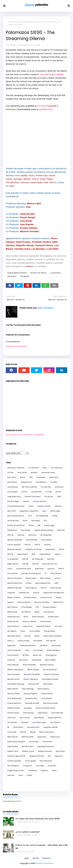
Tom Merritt (46, 74)
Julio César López (39, 722)
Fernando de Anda (32, 703)
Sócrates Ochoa (30, 597)
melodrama (33, 770)
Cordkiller (59, 74)
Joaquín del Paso (55, 718)
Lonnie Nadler (35, 631)
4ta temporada (42, 516)
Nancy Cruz (42, 737)
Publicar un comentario (16, 346)
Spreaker (18, 179)
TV (46, 573)
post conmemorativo (16, 516)
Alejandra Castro (14, 636)
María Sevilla (13, 737)
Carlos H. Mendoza (31, 679)
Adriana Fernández (15, 540)
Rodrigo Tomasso (45, 751)
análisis (58, 554)
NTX (45, 521)
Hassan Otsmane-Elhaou (45, 708)
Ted (49, 756)
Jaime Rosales (13, 521)
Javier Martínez (57, 713)
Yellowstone (12, 530)
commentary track (24, 569)
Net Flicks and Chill (29, 487)
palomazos (12, 276)
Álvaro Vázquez (38, 617)
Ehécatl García (47, 694)
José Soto (25, 722)
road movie (23, 660)
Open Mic (61, 530)
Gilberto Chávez (14, 708)
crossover (11, 593)
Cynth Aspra (48, 684)
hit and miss (46, 487)
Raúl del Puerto (28, 746)
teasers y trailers (44, 506)
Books (37, 636)
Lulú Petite (53, 249)
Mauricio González (30, 231)
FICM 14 (37, 545)
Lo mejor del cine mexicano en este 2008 (37, 819)
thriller (31, 525)
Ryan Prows (60, 751)
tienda (29, 775)
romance (51, 569)
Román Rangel (28, 217)
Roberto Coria (13, 751)
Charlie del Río (13, 621)
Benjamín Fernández (32, 674)
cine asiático (49, 612)
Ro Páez (26, 655)
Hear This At (50, 182)
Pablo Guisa (55, 737)
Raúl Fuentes (12, 607)
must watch (22, 472)
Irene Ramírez (28, 713)
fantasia (47, 545)
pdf (39, 525)
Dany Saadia (46, 540)
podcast (34, 472)
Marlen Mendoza (53, 650)
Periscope (11, 109)
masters (26, 501)
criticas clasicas (40, 501)
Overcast (25, 182)
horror (25, 521)
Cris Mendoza (41, 482)
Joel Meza (43, 645)
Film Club (58, 626)
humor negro (55, 511)
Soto (28, 207)
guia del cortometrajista (31, 573)
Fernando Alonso (44, 245)
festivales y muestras (16, 468)
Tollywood (58, 756)
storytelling (36, 660)
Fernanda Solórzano (28, 645)
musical (36, 593)
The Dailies (49, 496)
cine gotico (28, 766)
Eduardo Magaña (31, 694)
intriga (55, 516)
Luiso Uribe (12, 732)
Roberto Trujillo (28, 751)
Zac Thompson (13, 766)
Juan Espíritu (27, 224)
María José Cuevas (47, 732)
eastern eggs (49, 525)
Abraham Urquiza (47, 665)
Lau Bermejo (38, 249)
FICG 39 (35, 564)
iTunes (31, 175)
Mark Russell (12, 612)
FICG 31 (62, 549)
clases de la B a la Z (50, 564)
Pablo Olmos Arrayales (16, 742)
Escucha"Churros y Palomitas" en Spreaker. (25, 435)
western (11, 602)
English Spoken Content (32, 22)
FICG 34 (10, 554)
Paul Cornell (47, 742)
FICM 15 (61, 569)
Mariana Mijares (24, 602)
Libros (23, 631)
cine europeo (12, 492)
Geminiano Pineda (50, 703)
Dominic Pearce (14, 694)
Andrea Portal (53, 617)
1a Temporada (13, 559)
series (26, 617)
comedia (54, 482)
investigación (51, 655)
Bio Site (36, 858)
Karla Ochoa (18, 727)
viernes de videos (48, 472)
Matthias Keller (28, 737)
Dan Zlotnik (51, 641)
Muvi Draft (12, 511)
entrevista (32, 535)
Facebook (52, 106)
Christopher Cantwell (50, 679)
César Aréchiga (28, 689)
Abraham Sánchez (15, 588)
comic (10, 569)
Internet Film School (38, 273)
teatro (54, 770)
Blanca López (34, 203)
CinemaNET (38, 641)
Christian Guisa (22, 249)
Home (26, 858)
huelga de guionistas (16, 770)
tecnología (36, 521)
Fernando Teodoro (41, 242)
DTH (37, 607)
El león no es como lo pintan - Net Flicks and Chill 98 (41, 847)
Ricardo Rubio (49, 631)
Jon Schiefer (12, 722)
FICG (31, 477)
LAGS (27, 650)
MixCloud (15, 182)
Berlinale (51, 559)
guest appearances (43, 583)
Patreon (29, 266)
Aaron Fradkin (50, 660)
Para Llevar (12, 477)
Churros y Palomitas (44, 863)
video (45, 468)
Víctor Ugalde (30, 761)
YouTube (41, 106)
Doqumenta (50, 549)
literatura (11, 660)
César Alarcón (13, 689)
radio (56, 583)
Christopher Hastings (16, 684)
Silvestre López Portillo (16, 756)
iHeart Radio (36, 182)
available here (46, 109)
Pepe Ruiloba (13, 746)
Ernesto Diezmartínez (16, 525)
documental (12, 482)
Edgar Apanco (13, 564)
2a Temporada (38, 559)
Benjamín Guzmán (51, 674)
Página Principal (15, 22)
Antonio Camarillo (15, 578)
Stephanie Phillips (37, 756)
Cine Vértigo (26, 530)
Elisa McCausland (14, 698)
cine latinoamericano (16, 506)
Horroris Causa (13, 713)
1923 (33, 554)
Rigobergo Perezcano (46, 746)
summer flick (36, 492)
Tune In (35, 179)
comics (24, 492)
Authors (28, 636)
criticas (10, 472)
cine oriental (12, 573)
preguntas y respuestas (29, 511)
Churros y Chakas (29, 621)
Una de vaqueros (14, 545)
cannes (29, 583)
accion (58, 492)
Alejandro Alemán (25, 245)
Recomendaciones (15, 583)
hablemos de (24, 593)
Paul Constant (13, 655)
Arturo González (14, 674)
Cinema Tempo (24, 641)
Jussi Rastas (55, 722)
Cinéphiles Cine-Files (33, 549)
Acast (43, 179)
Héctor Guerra (56, 588)
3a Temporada (46, 535)
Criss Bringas (27, 607)
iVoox (12, 186)
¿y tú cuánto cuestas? (28, 832)
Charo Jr (11, 641)
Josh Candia (56, 645)
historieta (52, 766)
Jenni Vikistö (25, 718)
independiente (45, 554)
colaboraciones (13, 617)
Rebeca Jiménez (14, 597)
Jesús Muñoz (39, 718)
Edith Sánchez (32, 540)
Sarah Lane (37, 655)
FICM (59, 496)
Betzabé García (13, 679)
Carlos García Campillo (53, 636)
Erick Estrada (47, 698)
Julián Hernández (14, 650)
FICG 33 (27, 545)
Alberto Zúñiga (33, 669)
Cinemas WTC (34, 684)
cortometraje (13, 487)
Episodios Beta (31, 698)
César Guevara (43, 689)
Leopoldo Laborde (50, 727)
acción (57, 578)
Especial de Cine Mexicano (54, 593)
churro (31, 506)
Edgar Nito (12, 645)
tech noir (11, 775)
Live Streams (55, 273)
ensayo (58, 597)
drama (23, 477)
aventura (21, 535)
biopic (37, 612)
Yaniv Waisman (46, 761)
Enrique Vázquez (29, 228)
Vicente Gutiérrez (14, 761)
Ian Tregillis (12, 631)
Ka (8, 727)
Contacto (46, 858)
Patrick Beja (34, 742)
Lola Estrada (38, 650)
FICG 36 (25, 559)
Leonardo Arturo (33, 727)
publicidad (39, 569)
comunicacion (46, 597)
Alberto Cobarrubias (15, 669)
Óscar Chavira (56, 573)
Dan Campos (11, 45)
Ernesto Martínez (14, 703)
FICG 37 (43, 588)
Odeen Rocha (58, 602)
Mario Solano (45, 578)
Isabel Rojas (42, 713)
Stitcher (27, 179)
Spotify (24, 175)
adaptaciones (26, 482)
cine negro (40, 766)
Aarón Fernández (29, 665)
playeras (44, 770)
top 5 (44, 511)
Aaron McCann (13, 665)
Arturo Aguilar (31, 588)
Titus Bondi (26, 221)
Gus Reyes (28, 708)
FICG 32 (10, 535)
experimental (22, 554)
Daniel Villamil (13, 626)
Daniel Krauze (23, 242)
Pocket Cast (42, 175)
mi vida (49, 492)
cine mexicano (56, 468)
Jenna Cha (11, 718)
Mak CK (23, 732)
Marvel (33, 732)
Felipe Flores (28, 626)
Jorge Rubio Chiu (14, 496)
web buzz (58, 506)
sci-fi (30, 516)
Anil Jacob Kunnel (50, 669)
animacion (59, 487)
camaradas (41, 477)
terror (21, 775)
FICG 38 (25, 564)
